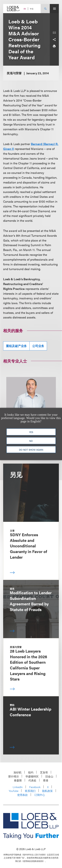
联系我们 (30, 791)
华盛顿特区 (32, 776)
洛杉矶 (18, 772)
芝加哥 (44, 772)
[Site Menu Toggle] (54, 9)
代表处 (32, 780)
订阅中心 (40, 795)
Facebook (35, 787)
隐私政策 (47, 791)
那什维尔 (14, 776)
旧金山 (49, 776)
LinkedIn (18, 787)
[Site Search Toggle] (45, 9)
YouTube (14, 791)
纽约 (31, 772)
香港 (46, 780)
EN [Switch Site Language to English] (25, 9)
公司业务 (38, 346)
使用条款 (22, 795)
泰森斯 (18, 780)
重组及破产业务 (16, 346)
